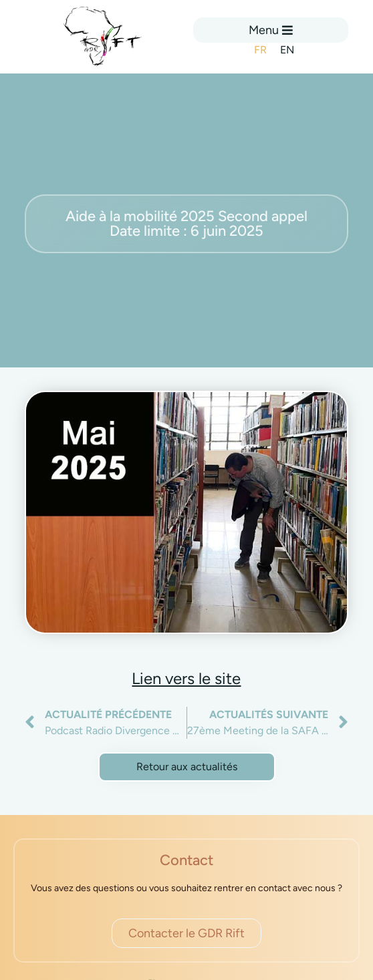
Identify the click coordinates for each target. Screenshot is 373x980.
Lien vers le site (186, 678)
